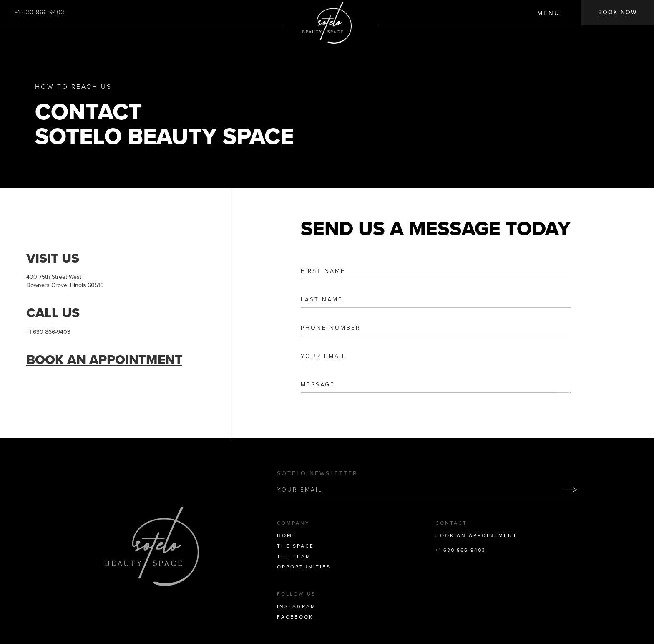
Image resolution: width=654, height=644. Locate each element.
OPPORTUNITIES (304, 567)
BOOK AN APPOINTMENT (476, 535)
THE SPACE (296, 546)
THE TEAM (294, 556)
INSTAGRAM (297, 606)
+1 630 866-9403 (40, 12)
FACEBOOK (295, 617)
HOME (287, 535)
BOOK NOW (618, 12)
